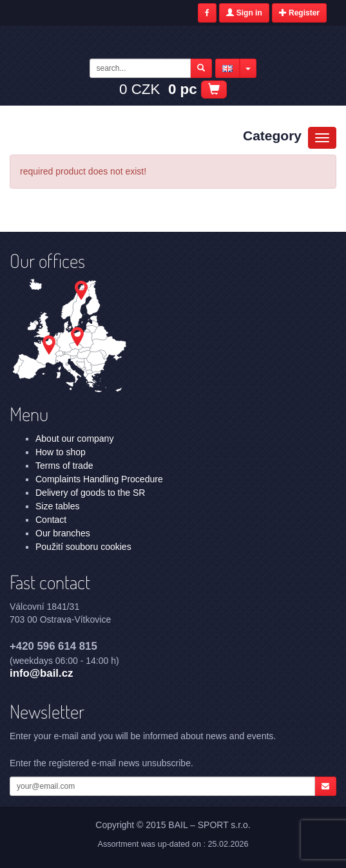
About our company (74, 439)
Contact (51, 520)
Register (299, 13)
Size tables (57, 506)
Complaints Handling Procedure (99, 479)
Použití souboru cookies (83, 547)
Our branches (63, 533)
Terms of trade (64, 466)
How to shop (61, 452)
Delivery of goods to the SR (90, 493)
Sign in (244, 13)
